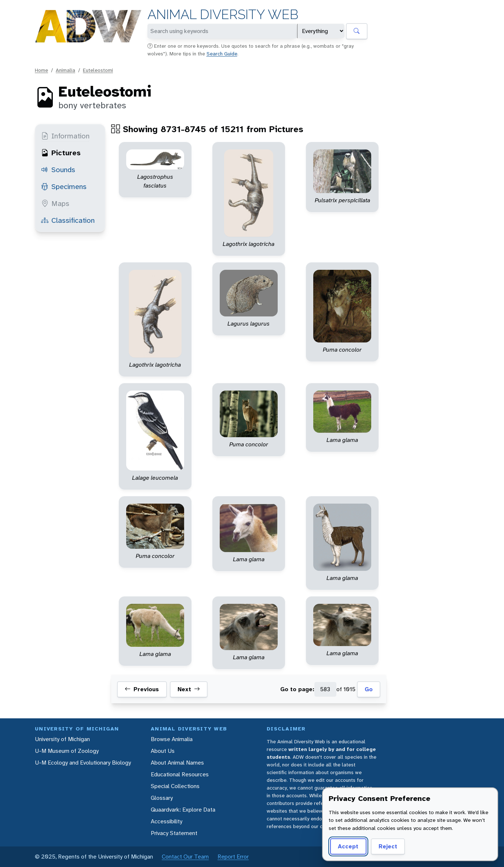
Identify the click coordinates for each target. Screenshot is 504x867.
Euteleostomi (98, 70)
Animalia (65, 70)
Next (189, 689)
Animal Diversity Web (223, 14)
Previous (142, 689)
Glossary (162, 798)
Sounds (58, 170)
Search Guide (222, 54)
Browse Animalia (172, 739)
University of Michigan (62, 739)
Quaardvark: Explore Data (183, 810)
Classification (68, 220)
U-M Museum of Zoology (67, 751)
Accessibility (167, 821)
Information (65, 136)
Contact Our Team (185, 857)
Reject (388, 846)
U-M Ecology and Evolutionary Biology (83, 763)
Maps (55, 203)
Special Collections (175, 786)
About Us (163, 751)
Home (41, 70)
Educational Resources (180, 774)
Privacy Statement (174, 833)
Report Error (233, 857)
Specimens (64, 186)
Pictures (61, 153)
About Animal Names (177, 763)
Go (369, 689)
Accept (348, 846)
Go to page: (297, 689)
